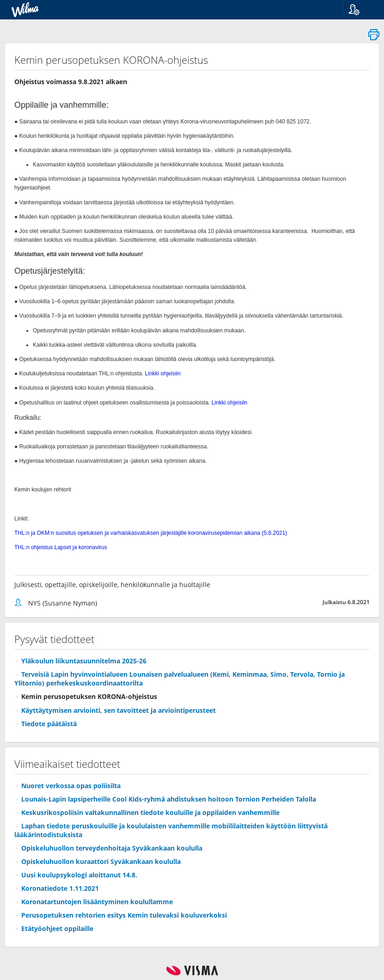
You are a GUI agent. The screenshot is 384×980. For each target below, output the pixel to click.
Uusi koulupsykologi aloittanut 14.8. (79, 875)
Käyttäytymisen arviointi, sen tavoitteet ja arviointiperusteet (119, 710)
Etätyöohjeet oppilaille (57, 928)
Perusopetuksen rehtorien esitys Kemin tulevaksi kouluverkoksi (124, 915)
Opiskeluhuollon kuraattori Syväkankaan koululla (101, 861)
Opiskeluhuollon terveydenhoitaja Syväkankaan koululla (112, 848)
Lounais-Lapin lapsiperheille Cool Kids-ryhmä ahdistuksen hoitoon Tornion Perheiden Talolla (169, 799)
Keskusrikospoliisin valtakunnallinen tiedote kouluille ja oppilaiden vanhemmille (150, 812)
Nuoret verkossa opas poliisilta (71, 786)
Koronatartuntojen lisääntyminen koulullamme (97, 902)
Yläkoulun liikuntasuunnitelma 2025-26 (84, 661)
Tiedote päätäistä (49, 724)
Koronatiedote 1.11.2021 (60, 888)
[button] (360, 10)
